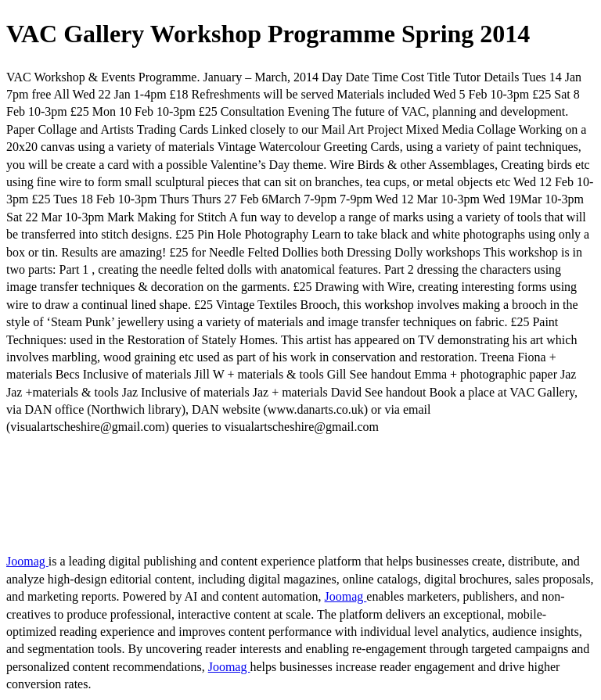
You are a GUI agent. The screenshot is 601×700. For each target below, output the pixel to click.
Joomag (27, 561)
